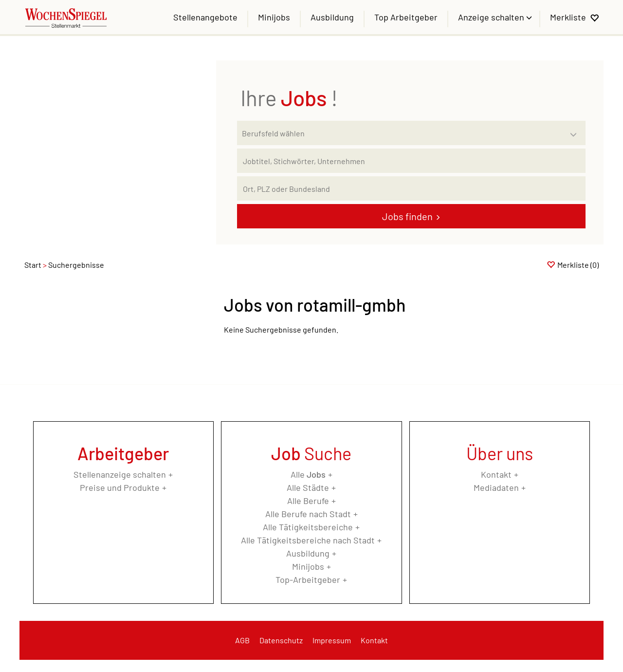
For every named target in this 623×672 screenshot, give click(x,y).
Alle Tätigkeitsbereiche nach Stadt (308, 540)
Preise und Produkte (120, 487)
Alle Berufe (308, 501)
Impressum (332, 640)
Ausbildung (332, 17)
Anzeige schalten (492, 17)
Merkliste (568, 17)
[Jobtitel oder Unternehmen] (411, 161)
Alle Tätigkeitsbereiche (308, 527)
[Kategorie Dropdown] (576, 131)
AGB (242, 640)
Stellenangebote (205, 17)
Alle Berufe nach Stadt (308, 514)
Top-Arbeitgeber (308, 579)
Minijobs (274, 17)
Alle (308, 474)
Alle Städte (308, 487)
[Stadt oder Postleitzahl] (411, 188)
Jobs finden (407, 216)
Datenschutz (281, 640)
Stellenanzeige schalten (120, 474)
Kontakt (496, 474)
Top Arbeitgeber (406, 17)
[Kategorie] (402, 133)
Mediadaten (496, 487)
